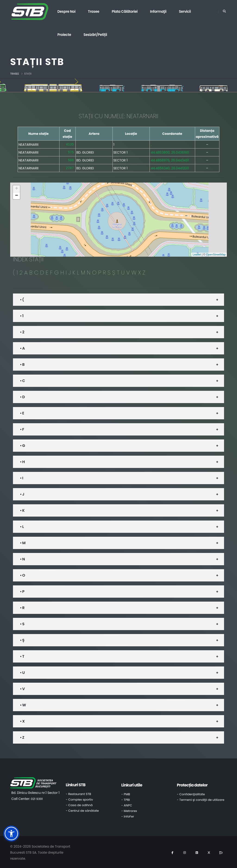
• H (22, 461)
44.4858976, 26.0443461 (170, 160)
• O (22, 574)
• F (22, 428)
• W (23, 704)
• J (22, 493)
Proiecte (64, 35)
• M (23, 542)
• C (22, 380)
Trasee (94, 11)
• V (22, 688)
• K (22, 510)
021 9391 (37, 798)
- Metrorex (129, 810)
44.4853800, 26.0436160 (170, 152)
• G (22, 445)
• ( (22, 299)
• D (22, 396)
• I (22, 477)
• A (22, 347)
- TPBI (126, 799)
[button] (16, 188)
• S (22, 623)
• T (22, 655)
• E (22, 412)
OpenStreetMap (216, 254)
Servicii (185, 11)
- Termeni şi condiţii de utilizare (201, 799)
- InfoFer (128, 816)
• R (22, 607)
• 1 (22, 315)
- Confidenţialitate (191, 793)
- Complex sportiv (79, 799)
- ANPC (127, 804)
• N (22, 558)
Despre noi (66, 11)
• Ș (22, 639)
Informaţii (158, 11)
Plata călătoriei (125, 11)
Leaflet (197, 254)
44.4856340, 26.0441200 (170, 167)
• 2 (22, 331)
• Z (22, 737)
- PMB (126, 793)
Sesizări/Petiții (95, 35)
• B (22, 364)
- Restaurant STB (78, 793)
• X (22, 720)
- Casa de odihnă (79, 804)
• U (22, 672)
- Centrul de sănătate (82, 810)
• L (22, 526)
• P (22, 591)
